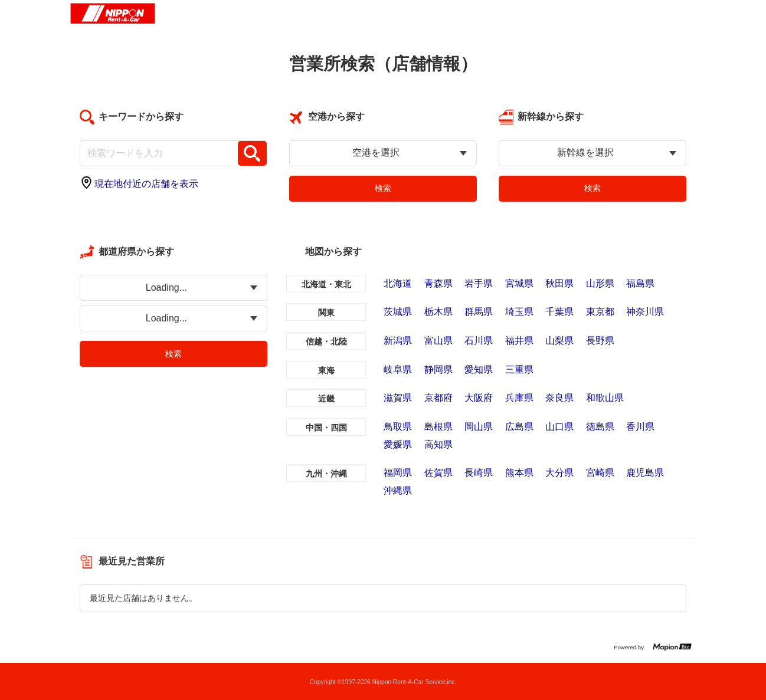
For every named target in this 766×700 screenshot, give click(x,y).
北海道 (398, 283)
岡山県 (479, 427)
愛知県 (479, 369)
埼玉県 (519, 312)
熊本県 (519, 473)
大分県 (559, 473)
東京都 (600, 312)
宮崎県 (600, 473)
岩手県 (479, 283)
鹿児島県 (645, 473)
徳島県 (600, 427)
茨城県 (398, 312)
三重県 (519, 369)
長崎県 (479, 473)
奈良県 (559, 398)
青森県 (438, 283)
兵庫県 (519, 398)
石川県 (479, 341)
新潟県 (398, 341)
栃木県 (438, 312)
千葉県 (559, 312)
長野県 (600, 341)
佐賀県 (438, 473)
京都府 (438, 398)
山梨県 (559, 341)
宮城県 (519, 283)
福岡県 (398, 473)
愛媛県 (398, 444)
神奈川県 (645, 312)
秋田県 (559, 283)
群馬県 (479, 312)
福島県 (640, 283)
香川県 (640, 427)
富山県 (438, 341)
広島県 (519, 427)
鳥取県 (398, 427)
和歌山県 (605, 398)
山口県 (559, 427)
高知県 (438, 444)
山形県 (600, 283)
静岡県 (438, 369)
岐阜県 (398, 369)
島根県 (438, 427)
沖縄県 (398, 490)
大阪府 (479, 398)
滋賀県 (398, 398)
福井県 (519, 341)
